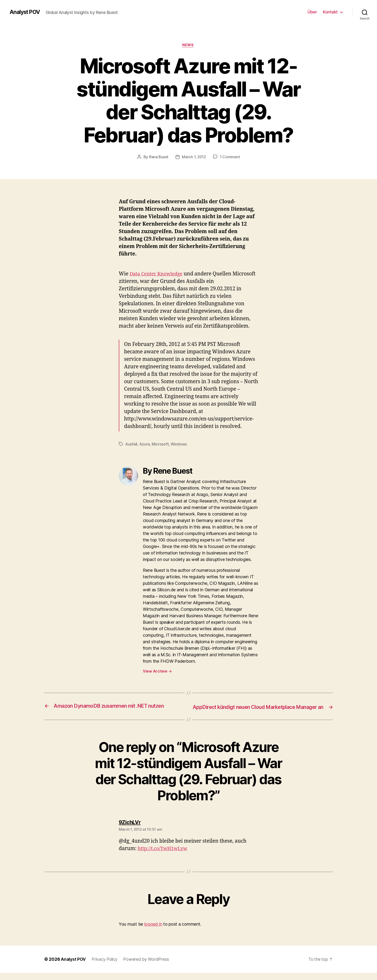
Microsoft (161, 445)
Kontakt (330, 12)
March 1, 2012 (194, 157)
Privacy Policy (106, 966)
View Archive (157, 672)
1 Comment (231, 157)
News (188, 45)
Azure (145, 445)
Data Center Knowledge (158, 275)
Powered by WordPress (148, 966)
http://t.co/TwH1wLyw (164, 856)
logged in (153, 931)
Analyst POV (26, 12)
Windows (180, 445)
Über (312, 12)
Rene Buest (158, 157)
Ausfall (132, 445)
